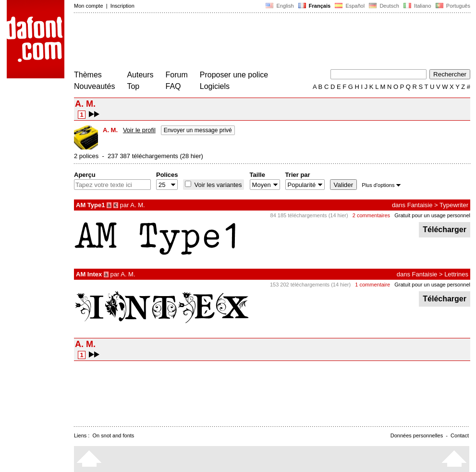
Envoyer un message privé (198, 130)
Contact (460, 435)
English (280, 6)
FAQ (173, 86)
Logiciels (215, 86)
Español (350, 6)
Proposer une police (234, 75)
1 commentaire (372, 285)
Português (452, 6)
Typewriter (454, 205)
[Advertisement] (249, 42)
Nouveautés (94, 86)
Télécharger (445, 230)
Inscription (122, 6)
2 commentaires (371, 215)
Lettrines (456, 274)
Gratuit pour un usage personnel (432, 215)
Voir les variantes (217, 185)
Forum (177, 75)
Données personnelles (417, 435)
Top (133, 86)
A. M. (137, 205)
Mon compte (89, 6)
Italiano (417, 6)
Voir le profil (139, 130)
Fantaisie (420, 205)
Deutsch (384, 6)
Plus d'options (381, 185)
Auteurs (140, 75)
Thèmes (88, 75)
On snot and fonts (114, 435)
